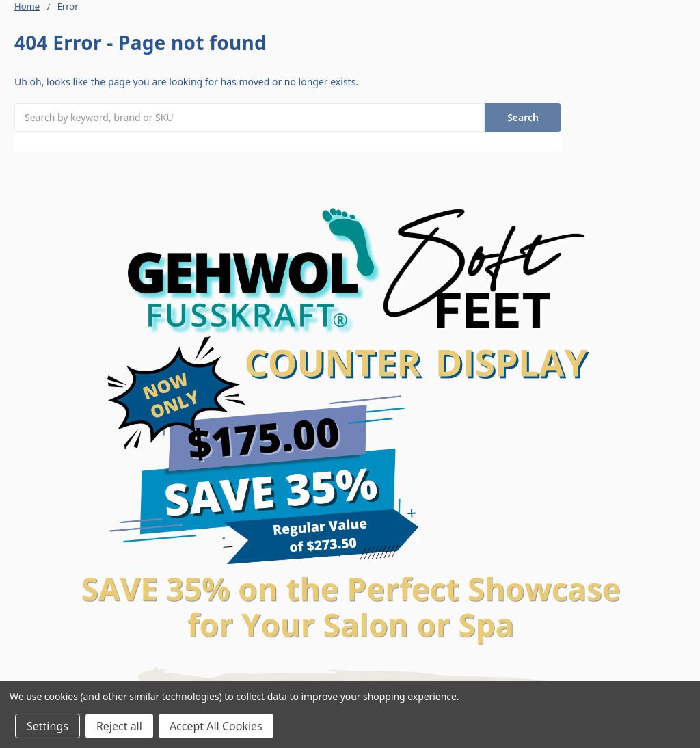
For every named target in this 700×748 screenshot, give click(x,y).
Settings (48, 726)
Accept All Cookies (216, 726)
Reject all (119, 726)
